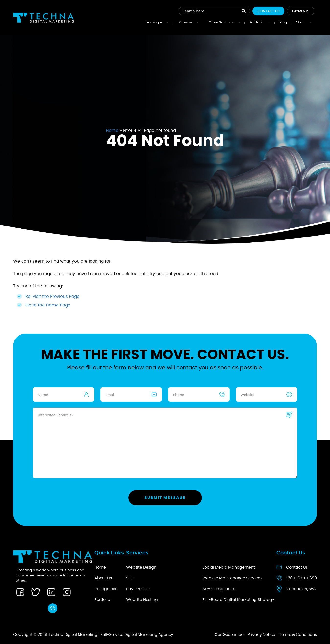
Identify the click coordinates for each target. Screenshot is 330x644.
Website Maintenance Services (232, 578)
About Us (103, 578)
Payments (301, 11)
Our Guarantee (229, 635)
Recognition (106, 589)
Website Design (141, 567)
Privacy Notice (261, 635)
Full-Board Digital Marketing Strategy (238, 600)
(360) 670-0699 (302, 578)
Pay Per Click (138, 589)
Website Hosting (142, 600)
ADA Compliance (219, 589)
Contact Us (268, 11)
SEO (130, 578)
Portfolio (102, 600)
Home (112, 130)
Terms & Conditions (298, 635)
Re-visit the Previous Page (52, 297)
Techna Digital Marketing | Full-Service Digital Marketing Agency (111, 635)
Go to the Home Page (48, 305)
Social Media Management (229, 567)
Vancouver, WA (301, 589)
